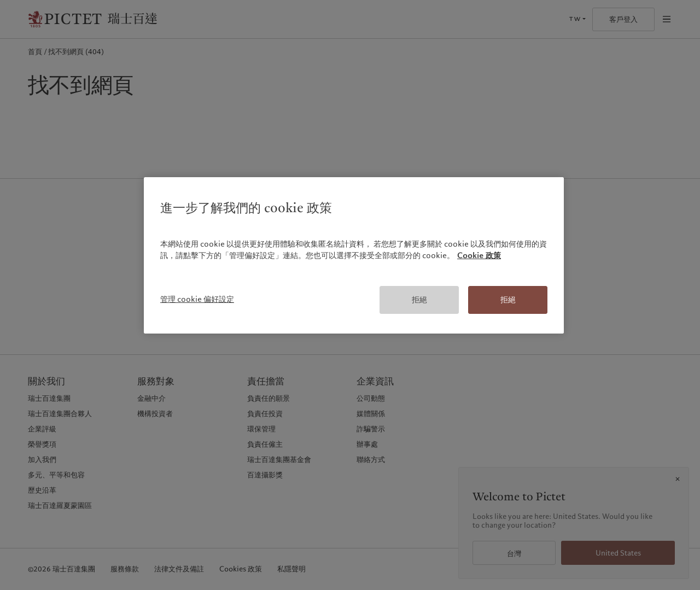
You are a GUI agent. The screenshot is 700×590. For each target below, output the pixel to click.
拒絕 (419, 300)
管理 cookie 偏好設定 (197, 299)
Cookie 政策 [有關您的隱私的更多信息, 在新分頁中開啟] (479, 255)
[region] (354, 256)
